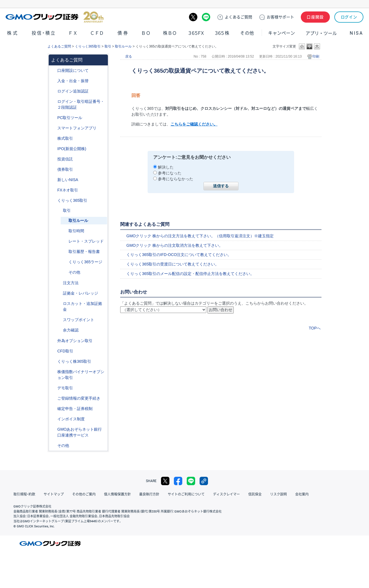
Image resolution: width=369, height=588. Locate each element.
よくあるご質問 (59, 46)
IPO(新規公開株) (72, 149)
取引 (108, 46)
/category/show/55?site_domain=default (53, 81)
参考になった (170, 173)
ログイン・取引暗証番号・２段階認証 (81, 104)
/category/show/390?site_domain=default (53, 419)
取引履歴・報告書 (84, 252)
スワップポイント (79, 320)
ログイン (349, 17)
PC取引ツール (70, 118)
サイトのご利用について (186, 494)
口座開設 (315, 17)
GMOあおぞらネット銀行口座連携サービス (80, 432)
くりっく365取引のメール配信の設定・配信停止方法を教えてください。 (190, 274)
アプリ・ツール (321, 33)
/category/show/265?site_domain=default (59, 283)
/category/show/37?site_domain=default (59, 304)
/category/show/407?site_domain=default (53, 361)
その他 (247, 33)
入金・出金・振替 (73, 81)
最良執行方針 (149, 494)
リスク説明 (278, 494)
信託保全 (255, 494)
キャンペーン (282, 33)
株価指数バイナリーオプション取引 (81, 375)
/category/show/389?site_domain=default (53, 169)
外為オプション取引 (75, 341)
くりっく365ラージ (85, 262)
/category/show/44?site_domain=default (53, 446)
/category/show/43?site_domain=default (59, 293)
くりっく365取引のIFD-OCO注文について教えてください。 (179, 255)
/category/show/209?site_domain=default (53, 388)
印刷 (316, 56)
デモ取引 (65, 388)
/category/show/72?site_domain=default (53, 138)
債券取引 (65, 169)
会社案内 (302, 494)
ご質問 (238, 17)
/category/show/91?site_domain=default (53, 71)
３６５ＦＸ (196, 33)
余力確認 (71, 330)
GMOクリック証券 (55, 17)
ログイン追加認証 (73, 91)
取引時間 (76, 231)
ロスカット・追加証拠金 (82, 306)
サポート (280, 17)
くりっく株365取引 (74, 361)
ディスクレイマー (226, 494)
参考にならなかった (176, 179)
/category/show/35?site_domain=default (53, 201)
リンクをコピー (204, 481)
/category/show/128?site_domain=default (53, 429)
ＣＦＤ (97, 33)
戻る (129, 56)
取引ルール (123, 46)
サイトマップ (54, 494)
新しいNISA (68, 180)
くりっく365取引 (88, 46)
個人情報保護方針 (117, 494)
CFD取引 (65, 351)
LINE (206, 17)
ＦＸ (73, 33)
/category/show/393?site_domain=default (53, 180)
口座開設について (73, 70)
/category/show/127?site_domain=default (53, 409)
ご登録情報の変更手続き (79, 398)
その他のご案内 (84, 494)
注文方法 (71, 283)
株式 (13, 33)
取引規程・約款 (24, 494)
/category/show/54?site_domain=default (53, 102)
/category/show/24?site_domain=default (53, 190)
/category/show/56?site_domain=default (53, 398)
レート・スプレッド (86, 241)
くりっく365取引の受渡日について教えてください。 (173, 264)
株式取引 (65, 138)
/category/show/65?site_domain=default (53, 341)
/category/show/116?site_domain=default (53, 159)
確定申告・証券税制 (75, 409)
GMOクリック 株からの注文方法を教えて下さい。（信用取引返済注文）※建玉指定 (200, 236)
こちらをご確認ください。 (194, 124)
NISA (356, 33)
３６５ (222, 33)
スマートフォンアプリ (77, 128)
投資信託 (65, 159)
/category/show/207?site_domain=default (53, 118)
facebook (178, 481)
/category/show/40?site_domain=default (59, 211)
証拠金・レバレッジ (81, 293)
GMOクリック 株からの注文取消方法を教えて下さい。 (175, 245)
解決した (166, 167)
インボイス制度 (71, 419)
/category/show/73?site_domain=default (53, 149)
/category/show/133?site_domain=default (53, 372)
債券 (123, 33)
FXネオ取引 (68, 190)
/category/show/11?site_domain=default (53, 351)
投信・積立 (44, 33)
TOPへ (315, 328)
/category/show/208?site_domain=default (53, 128)
